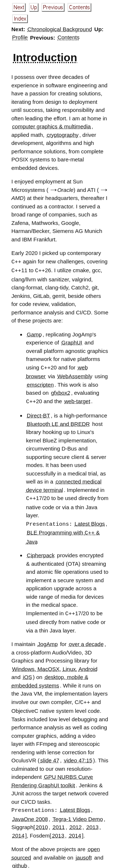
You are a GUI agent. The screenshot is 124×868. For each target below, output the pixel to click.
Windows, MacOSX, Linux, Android (55, 666)
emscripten (40, 384)
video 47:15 (78, 757)
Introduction (45, 57)
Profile (20, 38)
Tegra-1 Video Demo (78, 815)
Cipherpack (41, 553)
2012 (75, 823)
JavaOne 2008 (30, 815)
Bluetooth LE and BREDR (58, 422)
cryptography (63, 135)
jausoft (84, 854)
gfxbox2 (61, 392)
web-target (77, 400)
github (20, 862)
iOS (27, 674)
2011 (59, 823)
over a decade (86, 641)
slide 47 (50, 757)
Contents (69, 38)
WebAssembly (75, 375)
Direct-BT (38, 414)
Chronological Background (60, 29)
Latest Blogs (90, 522)
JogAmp (48, 641)
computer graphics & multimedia (51, 126)
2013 (92, 823)
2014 (18, 832)
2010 (42, 823)
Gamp (34, 334)
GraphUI (72, 342)
